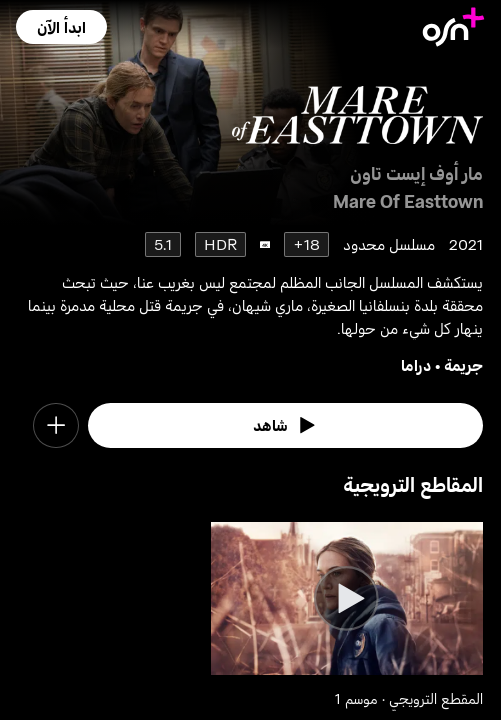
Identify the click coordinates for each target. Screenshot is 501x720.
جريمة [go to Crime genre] (463, 365)
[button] (61, 26)
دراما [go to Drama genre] (416, 365)
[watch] (285, 426)
